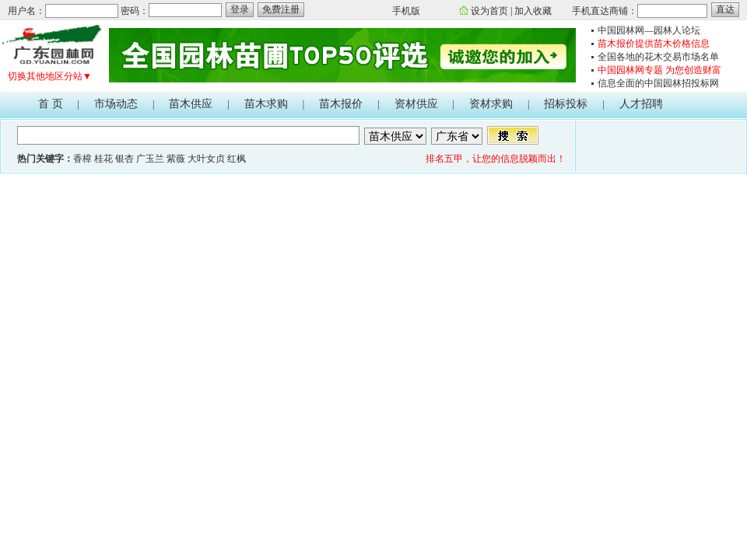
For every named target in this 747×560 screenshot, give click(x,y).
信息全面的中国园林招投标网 (658, 83)
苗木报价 (341, 104)
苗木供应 (191, 104)
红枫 (237, 159)
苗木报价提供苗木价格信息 (654, 44)
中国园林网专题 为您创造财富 (659, 70)
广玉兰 (150, 159)
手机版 (406, 11)
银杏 (124, 159)
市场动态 (116, 104)
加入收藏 (533, 11)
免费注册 (281, 9)
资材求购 (491, 104)
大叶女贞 (206, 159)
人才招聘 (641, 104)
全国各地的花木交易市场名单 (658, 57)
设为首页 (489, 11)
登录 (240, 9)
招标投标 (566, 104)
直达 (725, 9)
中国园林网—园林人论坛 (649, 30)
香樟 (82, 159)
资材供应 (416, 104)
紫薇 (176, 159)
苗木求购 (266, 104)
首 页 (51, 104)
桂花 (103, 159)
